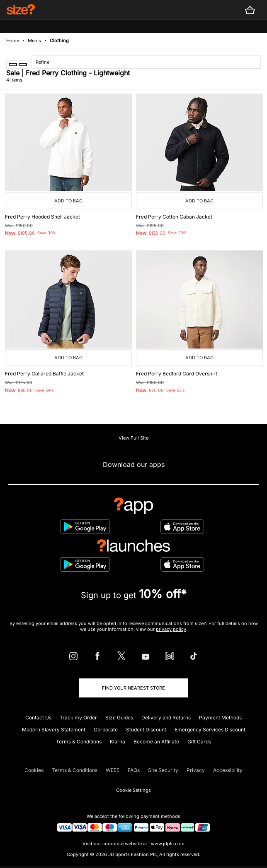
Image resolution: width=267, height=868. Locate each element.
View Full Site (133, 438)
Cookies (34, 770)
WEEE (113, 770)
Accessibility (228, 770)
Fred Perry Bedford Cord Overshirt (177, 374)
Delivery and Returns (166, 718)
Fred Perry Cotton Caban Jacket (174, 217)
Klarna (118, 742)
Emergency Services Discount (210, 730)
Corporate (106, 730)
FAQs (134, 770)
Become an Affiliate (156, 742)
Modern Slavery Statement (54, 730)
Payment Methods (220, 718)
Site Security (163, 770)
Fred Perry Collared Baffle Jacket (44, 374)
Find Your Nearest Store (133, 688)
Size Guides (119, 718)
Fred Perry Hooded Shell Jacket (42, 217)
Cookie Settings (133, 790)
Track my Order (78, 718)
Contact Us (38, 718)
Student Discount (146, 730)
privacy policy (171, 629)
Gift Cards (199, 742)
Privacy (196, 770)
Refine (42, 62)
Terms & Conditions (79, 742)
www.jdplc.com (167, 844)
